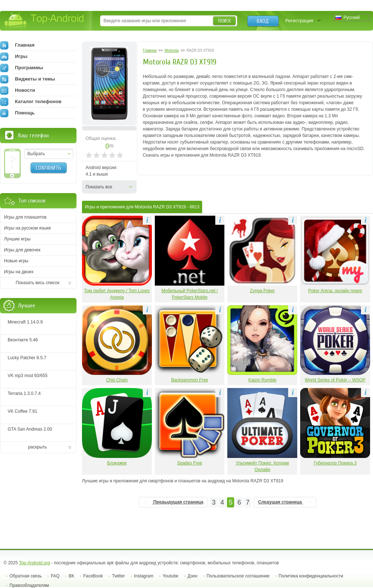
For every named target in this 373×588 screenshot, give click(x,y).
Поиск (225, 21)
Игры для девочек (22, 250)
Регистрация (299, 21)
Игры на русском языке (28, 228)
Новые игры (16, 261)
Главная (17, 45)
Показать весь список (38, 283)
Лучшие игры (17, 239)
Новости (17, 90)
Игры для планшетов (25, 217)
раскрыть (38, 447)
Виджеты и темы (28, 79)
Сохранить (48, 168)
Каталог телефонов (31, 102)
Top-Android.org (34, 563)
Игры (14, 56)
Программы (21, 68)
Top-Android (45, 21)
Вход (263, 21)
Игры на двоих (19, 272)
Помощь (17, 113)
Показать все (99, 187)
